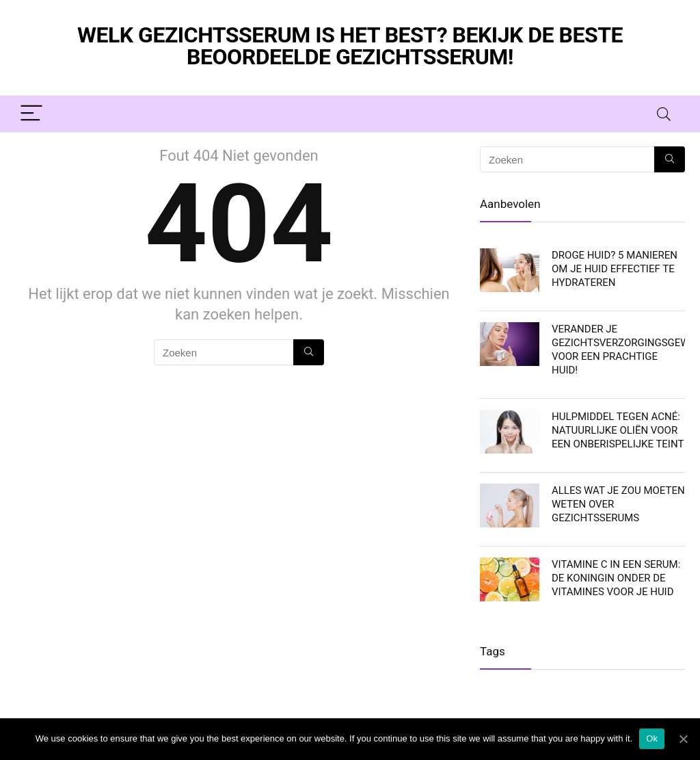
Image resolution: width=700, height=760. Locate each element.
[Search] (664, 114)
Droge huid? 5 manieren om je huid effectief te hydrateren (615, 269)
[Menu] (31, 114)
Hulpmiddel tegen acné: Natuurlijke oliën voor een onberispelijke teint (618, 430)
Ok (652, 738)
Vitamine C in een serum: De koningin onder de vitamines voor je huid (616, 578)
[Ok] (683, 739)
